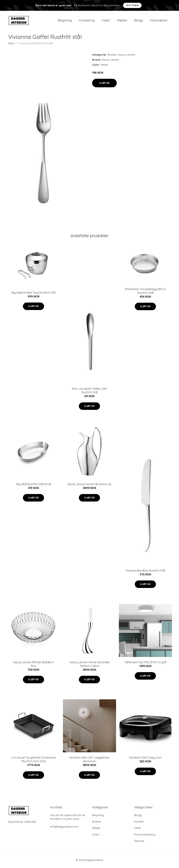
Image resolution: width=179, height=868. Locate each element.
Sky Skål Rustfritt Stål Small (33, 486)
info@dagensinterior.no (64, 829)
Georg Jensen (127, 56)
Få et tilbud (132, 5)
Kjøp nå (104, 85)
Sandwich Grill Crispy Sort (145, 759)
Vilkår (137, 830)
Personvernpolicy (145, 836)
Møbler (122, 21)
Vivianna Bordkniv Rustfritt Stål (145, 572)
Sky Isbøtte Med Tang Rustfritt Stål (33, 294)
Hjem (11, 45)
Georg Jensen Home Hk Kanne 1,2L (89, 486)
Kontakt (139, 823)
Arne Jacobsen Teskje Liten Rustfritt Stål (89, 392)
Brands (112, 56)
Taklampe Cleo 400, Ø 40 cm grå (145, 664)
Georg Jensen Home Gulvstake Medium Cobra (89, 666)
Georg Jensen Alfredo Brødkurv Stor (34, 666)
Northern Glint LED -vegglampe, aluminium (89, 761)
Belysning (65, 21)
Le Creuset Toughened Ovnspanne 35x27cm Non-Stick (34, 761)
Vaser (106, 21)
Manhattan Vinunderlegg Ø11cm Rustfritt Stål (145, 293)
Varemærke (159, 21)
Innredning (87, 21)
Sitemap (139, 843)
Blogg (139, 21)
